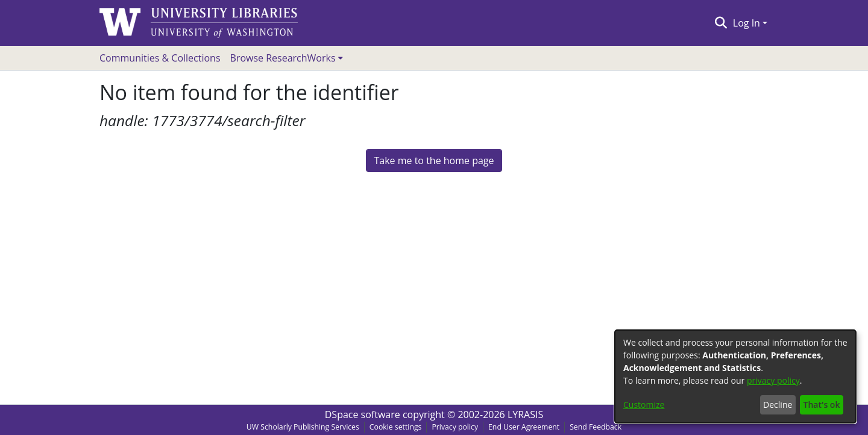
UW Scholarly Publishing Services (303, 427)
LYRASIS (525, 414)
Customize (644, 405)
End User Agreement (524, 427)
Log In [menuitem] (747, 23)
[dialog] (735, 376)
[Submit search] (721, 23)
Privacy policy (455, 427)
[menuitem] (287, 58)
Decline (778, 405)
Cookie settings (396, 427)
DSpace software (363, 414)
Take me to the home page (434, 160)
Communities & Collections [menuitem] (160, 58)
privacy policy (773, 380)
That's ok (822, 405)
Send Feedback (596, 427)
